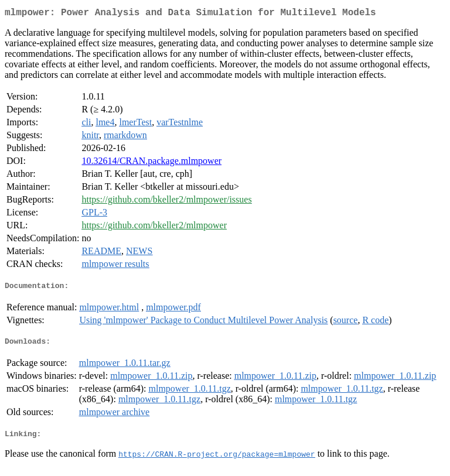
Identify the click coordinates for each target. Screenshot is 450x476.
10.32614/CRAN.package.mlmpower (151, 163)
